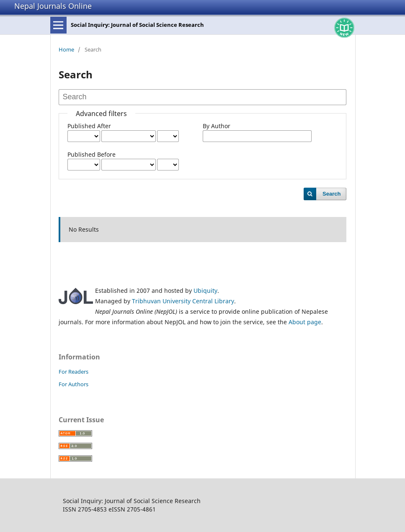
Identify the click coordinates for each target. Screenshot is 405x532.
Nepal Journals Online (53, 6)
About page (305, 322)
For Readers (74, 372)
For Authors (74, 384)
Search (331, 194)
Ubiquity (205, 291)
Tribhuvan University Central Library (183, 301)
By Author (217, 126)
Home (66, 49)
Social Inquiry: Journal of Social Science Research (137, 25)
